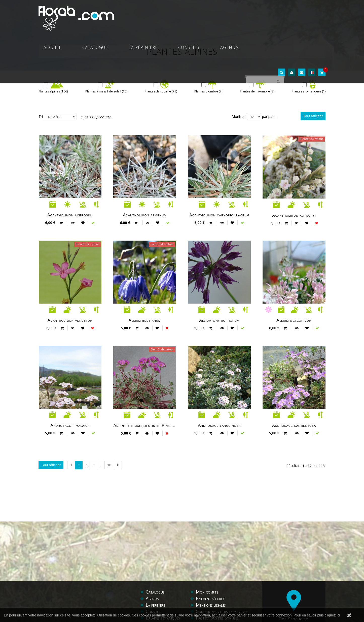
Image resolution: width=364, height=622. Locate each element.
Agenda (252, 15)
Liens (212, 603)
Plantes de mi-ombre (257, 91)
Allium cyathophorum (219, 320)
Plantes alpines (53, 91)
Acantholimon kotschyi (294, 215)
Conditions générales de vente (223, 590)
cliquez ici (332, 615)
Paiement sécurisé (212, 577)
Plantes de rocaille (161, 91)
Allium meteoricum (294, 320)
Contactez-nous (160, 603)
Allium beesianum (145, 320)
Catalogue (156, 15)
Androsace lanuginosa (219, 425)
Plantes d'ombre (208, 91)
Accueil (127, 15)
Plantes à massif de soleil (106, 91)
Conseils (225, 15)
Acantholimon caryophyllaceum (219, 215)
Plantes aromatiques (309, 91)
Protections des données (219, 596)
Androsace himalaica (70, 425)
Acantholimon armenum (145, 215)
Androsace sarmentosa (294, 425)
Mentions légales (212, 583)
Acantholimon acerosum (70, 215)
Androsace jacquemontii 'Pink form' (145, 425)
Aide (200, 603)
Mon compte (207, 571)
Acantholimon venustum (70, 320)
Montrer (238, 116)
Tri (41, 116)
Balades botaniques (164, 596)
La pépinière (192, 15)
